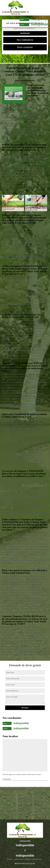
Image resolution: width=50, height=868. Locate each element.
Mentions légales (25, 864)
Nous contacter (25, 47)
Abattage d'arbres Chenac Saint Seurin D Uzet (25, 813)
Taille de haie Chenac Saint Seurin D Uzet (24, 802)
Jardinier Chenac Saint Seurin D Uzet (9, 798)
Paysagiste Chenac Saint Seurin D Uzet (8, 808)
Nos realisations (25, 40)
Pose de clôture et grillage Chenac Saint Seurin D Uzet (40, 813)
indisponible (40, 19)
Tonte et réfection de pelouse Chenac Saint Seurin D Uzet (41, 800)
